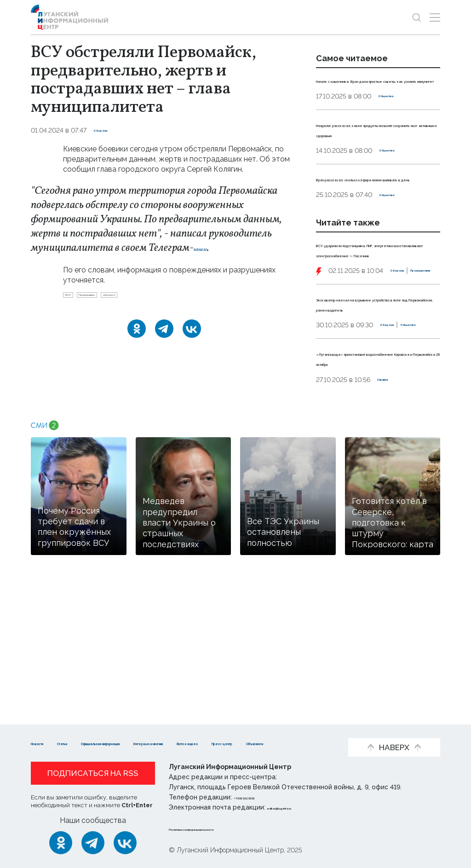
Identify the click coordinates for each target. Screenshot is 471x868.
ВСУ (74, 298)
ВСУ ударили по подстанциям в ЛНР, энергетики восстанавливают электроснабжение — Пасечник (377, 305)
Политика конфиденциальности (224, 828)
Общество (396, 116)
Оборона (108, 130)
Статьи (91, 729)
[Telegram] (164, 335)
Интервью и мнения (273, 729)
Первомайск (113, 298)
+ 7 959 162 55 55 (260, 797)
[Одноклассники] (137, 335)
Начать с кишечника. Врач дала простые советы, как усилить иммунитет (377, 90)
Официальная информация (169, 729)
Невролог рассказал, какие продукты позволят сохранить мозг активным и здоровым (376, 155)
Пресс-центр (123, 743)
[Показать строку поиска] (416, 17)
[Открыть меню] (435, 17)
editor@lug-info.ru (299, 807)
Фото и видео (57, 743)
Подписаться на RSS (93, 773)
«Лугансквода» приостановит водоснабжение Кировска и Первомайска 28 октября (375, 476)
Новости (47, 729)
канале (209, 248)
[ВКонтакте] (192, 335)
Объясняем (184, 743)
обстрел (158, 298)
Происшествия (390, 352)
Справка (391, 502)
